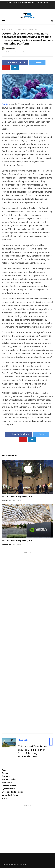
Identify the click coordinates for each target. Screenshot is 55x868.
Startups (31, 2)
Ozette (5, 104)
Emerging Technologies (12, 792)
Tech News (7, 783)
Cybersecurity (8, 789)
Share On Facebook (15, 62)
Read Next (23, 740)
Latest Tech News (10, 795)
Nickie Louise (6, 501)
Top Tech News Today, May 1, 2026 (17, 541)
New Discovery (16, 30)
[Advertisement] (27, 642)
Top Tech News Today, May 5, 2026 (17, 497)
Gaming (5, 773)
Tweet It (37, 62)
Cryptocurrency (9, 786)
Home (9, 2)
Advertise (39, 2)
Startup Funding (31, 30)
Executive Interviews (20, 2)
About (46, 2)
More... (5, 798)
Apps (4, 770)
